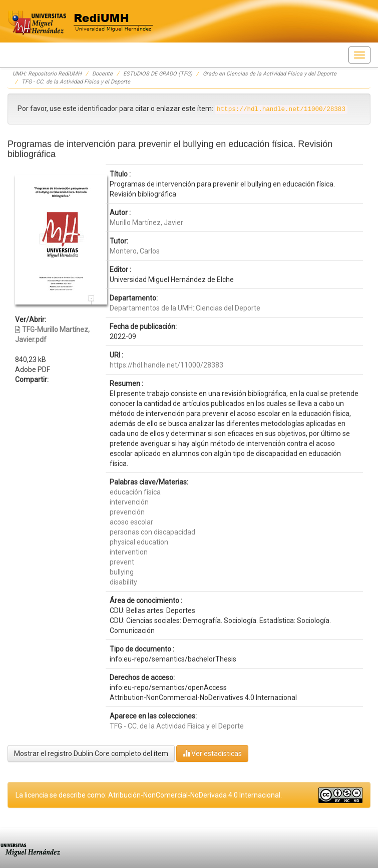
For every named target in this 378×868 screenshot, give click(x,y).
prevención (127, 512)
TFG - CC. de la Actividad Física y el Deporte (76, 82)
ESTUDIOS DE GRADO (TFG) (158, 74)
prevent (122, 562)
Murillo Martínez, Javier (146, 222)
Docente (102, 74)
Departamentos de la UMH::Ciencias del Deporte (185, 308)
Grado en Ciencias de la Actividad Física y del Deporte (270, 74)
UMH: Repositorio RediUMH (47, 74)
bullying (122, 572)
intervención (129, 502)
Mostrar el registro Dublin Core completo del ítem (91, 753)
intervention (129, 552)
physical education (139, 542)
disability (123, 582)
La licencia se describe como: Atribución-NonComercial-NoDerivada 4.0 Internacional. (149, 795)
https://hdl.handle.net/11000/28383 (166, 365)
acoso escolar (131, 522)
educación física (135, 492)
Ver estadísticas (212, 753)
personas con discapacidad (152, 532)
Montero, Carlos (135, 251)
